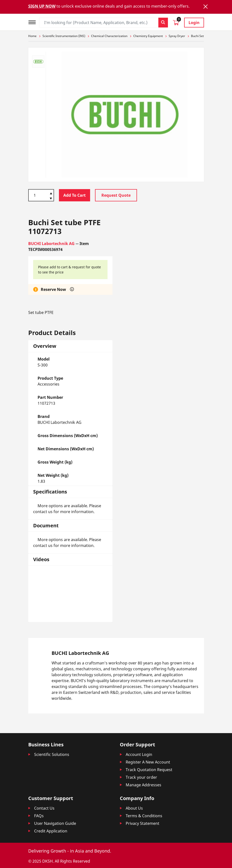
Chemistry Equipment (148, 36)
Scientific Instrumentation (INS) (64, 36)
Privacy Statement (143, 823)
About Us (134, 808)
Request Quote (116, 195)
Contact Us (44, 808)
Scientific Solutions (52, 754)
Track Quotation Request (149, 770)
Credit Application (51, 831)
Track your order (141, 777)
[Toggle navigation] (34, 22)
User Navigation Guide (55, 823)
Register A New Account (148, 762)
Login (194, 23)
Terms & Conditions (144, 816)
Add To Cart (75, 195)
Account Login (139, 754)
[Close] (205, 6)
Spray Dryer (177, 36)
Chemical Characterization (109, 36)
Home (32, 36)
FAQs (39, 816)
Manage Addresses (143, 785)
